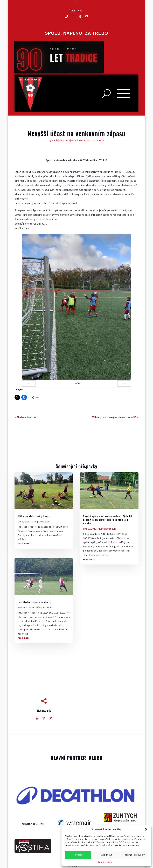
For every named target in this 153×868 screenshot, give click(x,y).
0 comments (98, 140)
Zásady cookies (105, 862)
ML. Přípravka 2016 (81, 140)
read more (24, 543)
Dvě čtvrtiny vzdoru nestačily (35, 602)
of (76, 383)
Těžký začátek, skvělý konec (34, 516)
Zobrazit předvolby (135, 855)
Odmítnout (106, 855)
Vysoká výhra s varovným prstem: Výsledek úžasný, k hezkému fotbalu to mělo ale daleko (108, 520)
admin (55, 140)
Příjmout (78, 855)
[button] (146, 829)
